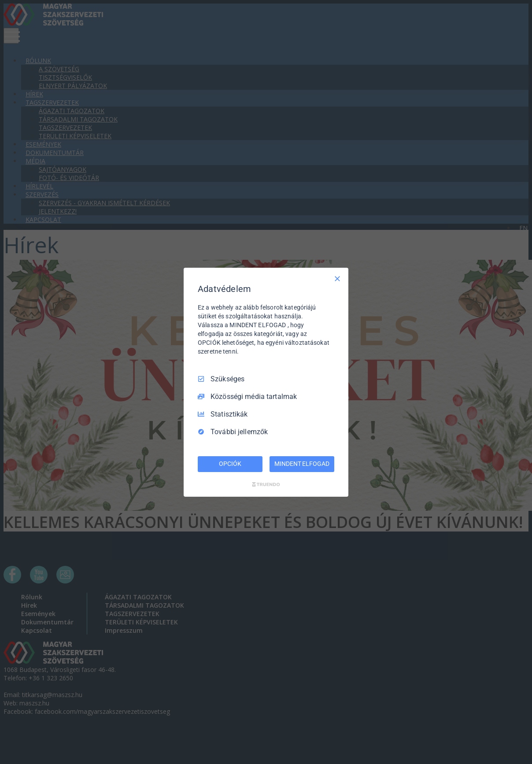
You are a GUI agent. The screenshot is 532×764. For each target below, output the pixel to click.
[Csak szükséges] (337, 278)
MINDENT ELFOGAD (302, 464)
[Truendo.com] (266, 484)
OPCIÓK (230, 464)
